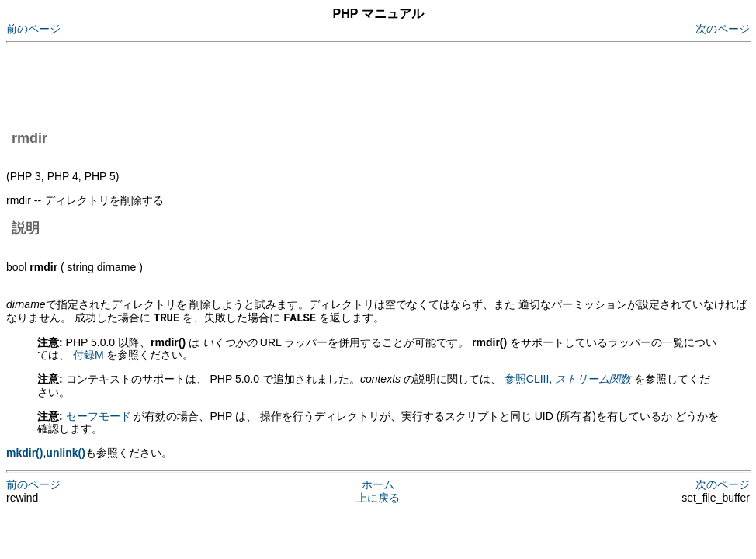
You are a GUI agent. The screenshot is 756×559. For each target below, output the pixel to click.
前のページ (33, 29)
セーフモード (99, 415)
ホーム (378, 484)
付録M (88, 354)
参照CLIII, (568, 378)
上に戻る (378, 497)
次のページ (723, 29)
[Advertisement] (289, 84)
